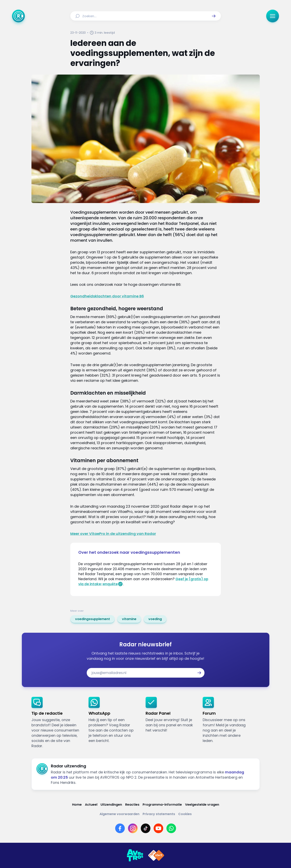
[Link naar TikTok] (146, 828)
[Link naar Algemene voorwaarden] (119, 814)
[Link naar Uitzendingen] (111, 805)
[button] (214, 16)
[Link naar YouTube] (158, 828)
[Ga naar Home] (18, 16)
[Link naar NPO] (156, 855)
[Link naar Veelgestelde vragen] (202, 805)
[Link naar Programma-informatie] (162, 805)
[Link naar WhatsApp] (171, 828)
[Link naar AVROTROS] (135, 855)
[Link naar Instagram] (133, 828)
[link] (93, 619)
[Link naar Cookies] (185, 814)
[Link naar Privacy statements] (159, 814)
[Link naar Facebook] (120, 828)
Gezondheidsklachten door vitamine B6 (107, 296)
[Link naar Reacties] (132, 805)
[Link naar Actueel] (91, 805)
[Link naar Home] (77, 805)
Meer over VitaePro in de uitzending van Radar (113, 534)
